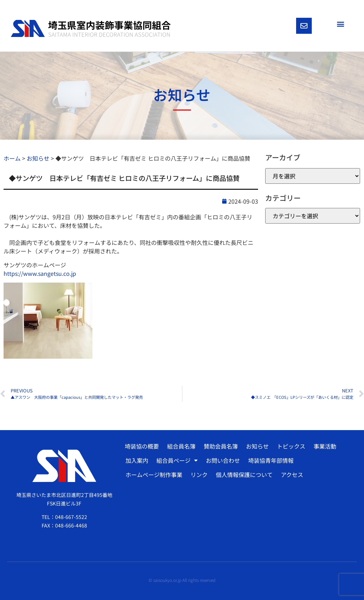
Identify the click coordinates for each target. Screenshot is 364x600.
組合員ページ (177, 460)
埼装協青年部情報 (271, 460)
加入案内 (137, 460)
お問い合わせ (223, 460)
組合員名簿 (181, 446)
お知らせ (257, 446)
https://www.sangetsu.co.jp (40, 273)
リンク (199, 475)
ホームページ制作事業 (154, 475)
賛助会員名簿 (221, 446)
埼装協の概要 (142, 446)
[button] (340, 24)
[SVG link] (91, 29)
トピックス (291, 446)
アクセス (292, 475)
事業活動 (325, 446)
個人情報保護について (244, 475)
